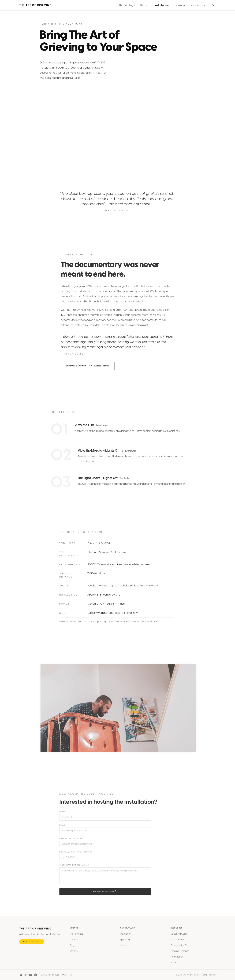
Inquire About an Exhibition (89, 366)
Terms (204, 975)
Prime (63, 975)
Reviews (74, 952)
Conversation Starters (182, 946)
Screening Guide (179, 935)
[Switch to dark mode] (213, 5)
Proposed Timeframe (75, 852)
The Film (145, 5)
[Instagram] (26, 975)
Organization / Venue (71, 838)
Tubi (57, 975)
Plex (70, 975)
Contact (124, 946)
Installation (162, 5)
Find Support (177, 958)
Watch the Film (32, 943)
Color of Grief (178, 940)
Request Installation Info (104, 891)
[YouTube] (31, 975)
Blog (72, 946)
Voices (174, 963)
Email (61, 825)
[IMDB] (21, 975)
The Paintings (127, 5)
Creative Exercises (180, 952)
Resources (198, 5)
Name (61, 812)
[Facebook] (36, 975)
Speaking (179, 5)
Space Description (73, 865)
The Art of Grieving (36, 5)
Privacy (213, 975)
